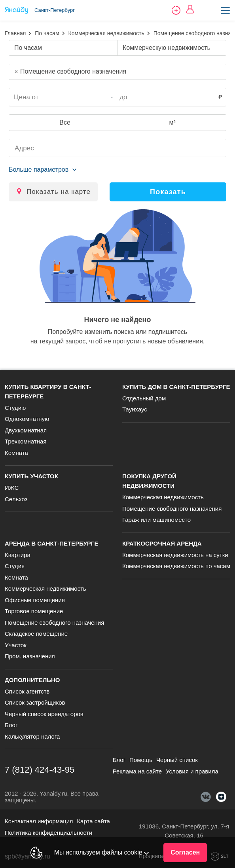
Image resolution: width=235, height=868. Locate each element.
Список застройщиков (35, 702)
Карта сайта (93, 821)
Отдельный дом (144, 398)
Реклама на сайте (137, 771)
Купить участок (31, 476)
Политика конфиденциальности (48, 833)
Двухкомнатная (26, 430)
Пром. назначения (30, 656)
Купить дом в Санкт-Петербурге (176, 387)
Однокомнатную (27, 419)
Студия (15, 566)
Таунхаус (135, 409)
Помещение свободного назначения (172, 509)
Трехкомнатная (26, 441)
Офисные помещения (35, 600)
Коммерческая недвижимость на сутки (175, 555)
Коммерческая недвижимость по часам (176, 566)
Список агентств (27, 691)
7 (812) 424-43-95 (40, 770)
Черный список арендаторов (44, 714)
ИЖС (12, 488)
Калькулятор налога (32, 736)
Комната (16, 453)
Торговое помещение (34, 611)
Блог (11, 725)
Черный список (177, 760)
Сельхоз (16, 499)
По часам (47, 33)
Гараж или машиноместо (156, 520)
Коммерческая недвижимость (106, 33)
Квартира (18, 555)
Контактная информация (39, 821)
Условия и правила (192, 771)
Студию (15, 408)
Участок (16, 645)
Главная (15, 33)
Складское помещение (36, 634)
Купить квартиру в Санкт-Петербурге (48, 391)
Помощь (141, 760)
